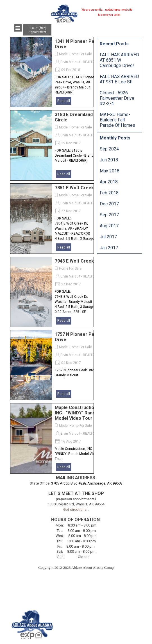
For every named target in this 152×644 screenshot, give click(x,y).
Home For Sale (70, 268)
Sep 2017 (109, 215)
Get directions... (76, 509)
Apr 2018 (109, 182)
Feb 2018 (109, 193)
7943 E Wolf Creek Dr (77, 261)
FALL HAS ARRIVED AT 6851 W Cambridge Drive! (119, 60)
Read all (64, 101)
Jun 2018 (109, 160)
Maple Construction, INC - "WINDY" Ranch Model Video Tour (76, 413)
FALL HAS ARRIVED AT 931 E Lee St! (119, 79)
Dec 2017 (109, 204)
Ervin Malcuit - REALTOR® (80, 62)
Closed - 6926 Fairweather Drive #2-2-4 (117, 98)
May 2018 (110, 171)
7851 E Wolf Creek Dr (77, 188)
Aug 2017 (109, 226)
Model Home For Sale (75, 54)
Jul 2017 (108, 237)
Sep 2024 (109, 149)
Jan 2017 (109, 248)
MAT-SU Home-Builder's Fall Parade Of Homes (117, 120)
